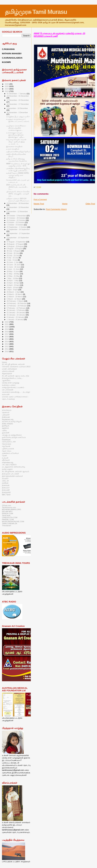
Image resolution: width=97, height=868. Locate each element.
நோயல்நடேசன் (9, 442)
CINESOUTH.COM (10, 517)
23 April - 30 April (13, 283)
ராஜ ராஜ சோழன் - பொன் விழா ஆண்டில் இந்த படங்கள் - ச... (16, 142)
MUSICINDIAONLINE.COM (13, 521)
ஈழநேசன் (6, 446)
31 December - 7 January (17, 94)
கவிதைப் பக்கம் (9, 385)
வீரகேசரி (6, 460)
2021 (7, 324)
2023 (7, 91)
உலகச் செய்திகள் (13, 149)
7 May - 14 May (13, 278)
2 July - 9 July (12, 260)
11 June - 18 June (14, 267)
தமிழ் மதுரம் (7, 469)
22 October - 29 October (16, 218)
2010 (7, 351)
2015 (7, 339)
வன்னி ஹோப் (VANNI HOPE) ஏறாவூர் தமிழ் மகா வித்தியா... (17, 175)
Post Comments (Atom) (56, 209)
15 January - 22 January (16, 315)
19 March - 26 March (15, 294)
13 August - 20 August (15, 246)
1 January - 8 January (15, 319)
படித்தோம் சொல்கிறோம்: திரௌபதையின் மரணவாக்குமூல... (16, 128)
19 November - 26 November (18, 203)
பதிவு (4, 430)
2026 (7, 84)
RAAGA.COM (8, 513)
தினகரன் (6, 485)
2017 (7, 334)
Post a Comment (40, 199)
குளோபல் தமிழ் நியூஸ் (12, 421)
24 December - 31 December (18, 96)
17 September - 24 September (18, 229)
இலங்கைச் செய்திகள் (14, 146)
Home (65, 204)
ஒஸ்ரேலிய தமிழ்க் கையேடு (14, 437)
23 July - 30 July (13, 253)
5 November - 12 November (17, 211)
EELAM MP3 (7, 511)
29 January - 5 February (16, 310)
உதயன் (5, 458)
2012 (7, 346)
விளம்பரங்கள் (8, 371)
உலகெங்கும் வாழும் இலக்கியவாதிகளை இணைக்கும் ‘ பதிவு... (15, 135)
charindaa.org (8, 462)
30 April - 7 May (13, 281)
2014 (7, 341)
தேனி (4, 455)
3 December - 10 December (17, 108)
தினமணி (6, 490)
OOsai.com (7, 505)
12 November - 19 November (18, 207)
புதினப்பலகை (8, 449)
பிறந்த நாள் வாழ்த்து (11, 383)
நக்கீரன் (5, 483)
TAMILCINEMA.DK (10, 523)
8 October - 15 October (16, 222)
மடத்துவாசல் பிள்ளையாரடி (14, 467)
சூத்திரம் (5, 428)
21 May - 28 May (13, 274)
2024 (7, 89)
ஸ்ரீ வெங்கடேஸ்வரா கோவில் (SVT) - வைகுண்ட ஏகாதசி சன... (18, 194)
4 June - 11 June (13, 269)
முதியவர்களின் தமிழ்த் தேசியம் (18, 152)
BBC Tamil (6, 495)
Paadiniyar (6, 440)
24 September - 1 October (17, 227)
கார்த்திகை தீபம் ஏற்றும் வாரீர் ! (18, 117)
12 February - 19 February (17, 306)
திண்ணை (6, 417)
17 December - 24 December (18, 100)
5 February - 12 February (17, 308)
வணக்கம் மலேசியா (10, 453)
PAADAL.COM (8, 519)
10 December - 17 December (18, 104)
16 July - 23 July (13, 256)
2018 (7, 332)
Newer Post (39, 204)
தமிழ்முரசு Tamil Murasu (36, 12)
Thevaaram (7, 525)
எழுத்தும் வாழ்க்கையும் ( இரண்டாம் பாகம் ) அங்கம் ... (18, 121)
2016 (7, 337)
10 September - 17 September (18, 233)
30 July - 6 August (14, 251)
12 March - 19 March (15, 297)
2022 (7, 322)
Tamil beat (6, 515)
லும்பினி (6, 433)
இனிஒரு (6, 426)
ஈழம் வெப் (7, 451)
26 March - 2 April (14, 292)
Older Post (90, 204)
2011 (7, 349)
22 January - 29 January (16, 313)
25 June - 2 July (13, 262)
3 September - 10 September (18, 238)
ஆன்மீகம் (6, 380)
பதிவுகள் (6, 415)
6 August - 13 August (15, 249)
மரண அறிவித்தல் (9, 369)
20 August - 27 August (15, 244)
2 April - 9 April (13, 290)
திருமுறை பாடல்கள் (10, 474)
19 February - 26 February (17, 303)
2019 (7, 329)
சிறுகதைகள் (7, 373)
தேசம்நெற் (7, 444)
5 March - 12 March (14, 299)
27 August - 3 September (16, 242)
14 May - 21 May (13, 276)
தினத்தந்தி (6, 492)
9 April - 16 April (13, 287)
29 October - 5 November (17, 216)
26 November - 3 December (17, 112)
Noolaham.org (8, 419)
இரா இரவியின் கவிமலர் (12, 476)
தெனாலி (6, 412)
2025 (7, 86)
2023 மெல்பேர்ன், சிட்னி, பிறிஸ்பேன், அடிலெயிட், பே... (17, 187)
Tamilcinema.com (9, 507)
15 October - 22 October (16, 220)
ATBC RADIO (7, 424)
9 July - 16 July (13, 258)
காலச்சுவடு (7, 410)
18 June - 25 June (14, 265)
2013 (7, 344)
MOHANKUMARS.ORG (12, 509)
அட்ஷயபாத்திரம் (9, 464)
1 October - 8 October (15, 225)
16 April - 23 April (13, 285)
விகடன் (5, 481)
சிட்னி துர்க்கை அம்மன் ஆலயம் (16, 471)
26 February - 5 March (15, 301)
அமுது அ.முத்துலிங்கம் (12, 435)
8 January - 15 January (16, 317)
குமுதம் (5, 478)
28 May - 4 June (13, 271)
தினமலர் (6, 488)
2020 (7, 327)
